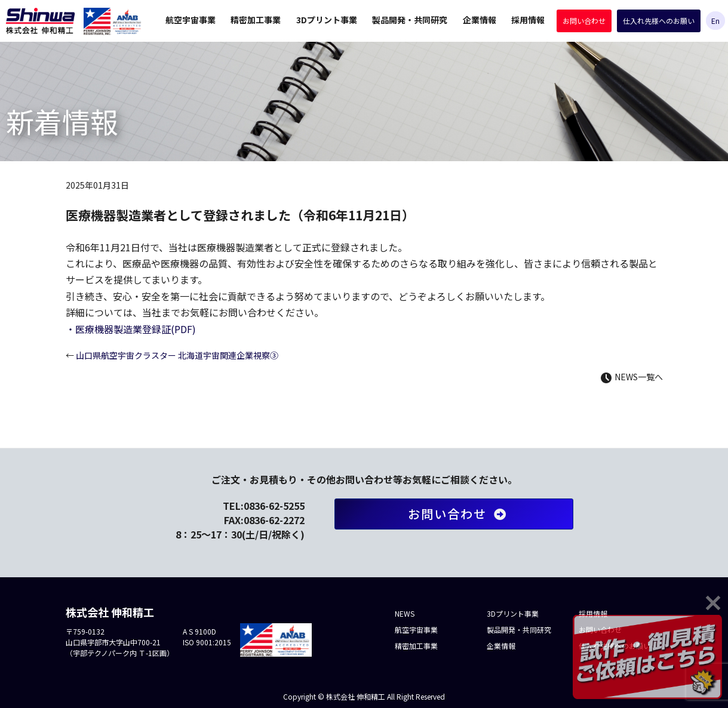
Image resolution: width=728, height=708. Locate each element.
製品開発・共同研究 (410, 20)
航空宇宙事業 (191, 20)
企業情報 (480, 20)
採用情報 (528, 20)
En (715, 21)
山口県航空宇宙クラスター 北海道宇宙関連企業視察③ (172, 355)
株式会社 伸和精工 (40, 21)
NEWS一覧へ (632, 377)
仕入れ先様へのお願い (659, 21)
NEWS (405, 613)
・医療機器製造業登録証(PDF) (131, 329)
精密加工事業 (256, 20)
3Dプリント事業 (327, 20)
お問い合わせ (584, 21)
